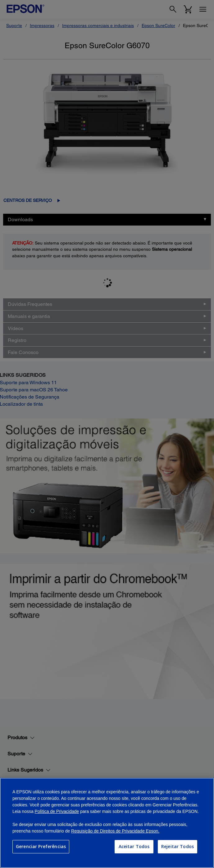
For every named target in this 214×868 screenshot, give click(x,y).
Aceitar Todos (134, 846)
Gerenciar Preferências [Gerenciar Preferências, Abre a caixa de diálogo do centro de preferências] (41, 846)
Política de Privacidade (57, 811)
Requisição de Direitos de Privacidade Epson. (115, 831)
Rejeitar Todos (178, 846)
